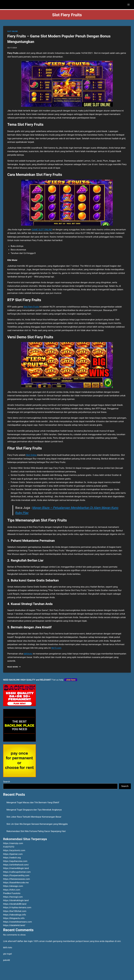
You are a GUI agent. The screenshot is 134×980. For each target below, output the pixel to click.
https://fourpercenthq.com (16, 875)
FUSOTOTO (9, 847)
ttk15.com (56, 648)
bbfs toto (8, 947)
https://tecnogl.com (13, 897)
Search (7, 782)
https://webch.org (12, 858)
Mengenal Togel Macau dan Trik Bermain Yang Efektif (33, 802)
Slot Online (31, 455)
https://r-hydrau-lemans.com (17, 907)
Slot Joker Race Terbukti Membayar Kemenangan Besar (34, 817)
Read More (14, 667)
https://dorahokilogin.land (16, 900)
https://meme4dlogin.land (16, 868)
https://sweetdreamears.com (17, 922)
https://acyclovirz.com (14, 850)
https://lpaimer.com (13, 854)
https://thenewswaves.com (17, 879)
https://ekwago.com (13, 886)
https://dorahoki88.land (15, 904)
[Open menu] (128, 5)
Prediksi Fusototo (12, 893)
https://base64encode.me (16, 882)
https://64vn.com (12, 890)
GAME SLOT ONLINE (42, 230)
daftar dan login (25, 941)
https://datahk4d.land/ (14, 925)
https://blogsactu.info (14, 918)
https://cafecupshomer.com (17, 872)
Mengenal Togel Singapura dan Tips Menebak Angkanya (34, 810)
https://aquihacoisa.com (15, 861)
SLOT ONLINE (12, 31)
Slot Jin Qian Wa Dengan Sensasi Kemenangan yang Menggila (37, 824)
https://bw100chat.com (15, 911)
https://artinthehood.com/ (16, 865)
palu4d (6, 960)
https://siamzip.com (13, 843)
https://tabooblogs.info (15, 915)
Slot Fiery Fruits (31, 307)
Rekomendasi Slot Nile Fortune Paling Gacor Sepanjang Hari (36, 831)
